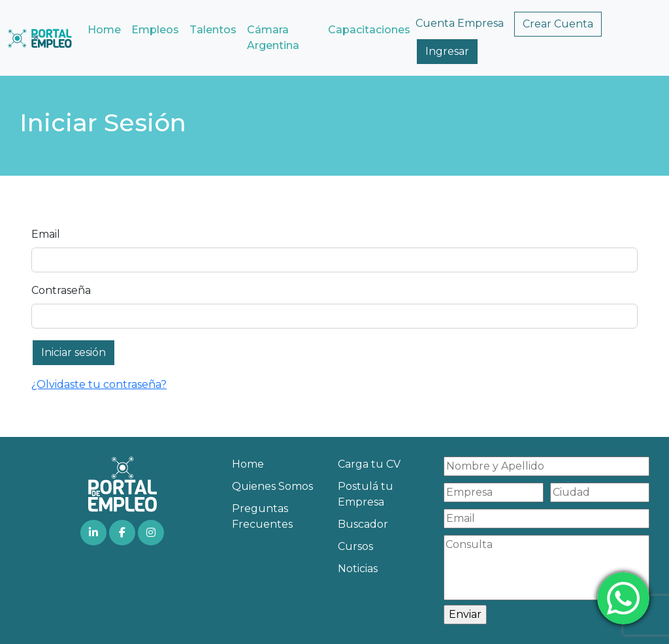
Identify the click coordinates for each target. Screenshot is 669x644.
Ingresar (447, 51)
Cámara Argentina (273, 38)
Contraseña (61, 290)
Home (104, 30)
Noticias (358, 569)
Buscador (363, 524)
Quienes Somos (272, 486)
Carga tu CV (369, 464)
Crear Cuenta (558, 24)
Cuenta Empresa (460, 23)
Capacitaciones (369, 30)
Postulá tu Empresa (366, 494)
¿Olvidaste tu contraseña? (99, 384)
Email (46, 234)
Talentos (213, 30)
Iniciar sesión (73, 352)
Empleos (155, 30)
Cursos (355, 546)
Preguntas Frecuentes (262, 516)
